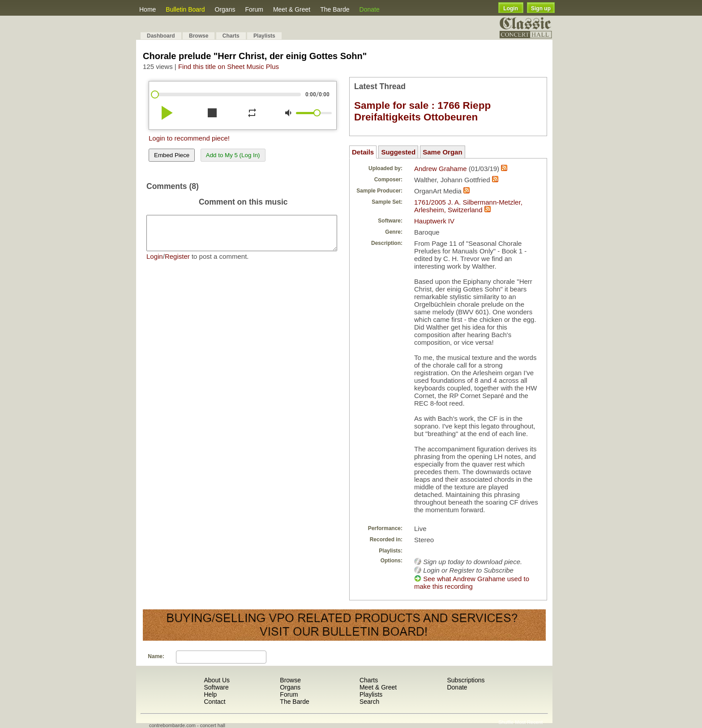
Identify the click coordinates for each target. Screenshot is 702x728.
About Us (217, 680)
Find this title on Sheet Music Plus (229, 66)
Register (177, 263)
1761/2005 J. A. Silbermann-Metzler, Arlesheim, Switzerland (468, 206)
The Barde (335, 9)
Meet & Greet (292, 9)
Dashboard (161, 36)
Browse (199, 36)
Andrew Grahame (441, 169)
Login (511, 9)
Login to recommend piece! (189, 138)
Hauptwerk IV (434, 221)
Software (216, 687)
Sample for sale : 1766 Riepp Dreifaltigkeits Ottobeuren (422, 111)
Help (210, 694)
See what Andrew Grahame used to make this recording (472, 582)
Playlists (264, 36)
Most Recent (529, 722)
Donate (370, 9)
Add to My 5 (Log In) (233, 155)
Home (148, 9)
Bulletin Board (185, 9)
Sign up (541, 9)
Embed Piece (172, 155)
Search (369, 702)
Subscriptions (466, 680)
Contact (214, 702)
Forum (254, 9)
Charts (231, 36)
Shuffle (506, 722)
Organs (225, 9)
